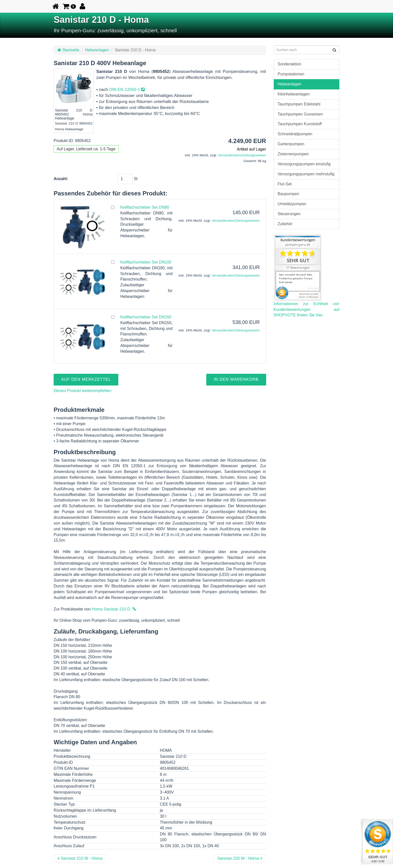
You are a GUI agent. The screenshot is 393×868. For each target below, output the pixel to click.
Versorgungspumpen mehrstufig (306, 174)
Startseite (68, 50)
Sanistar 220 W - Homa (240, 858)
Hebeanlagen (97, 50)
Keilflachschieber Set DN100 (146, 262)
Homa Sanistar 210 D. (114, 609)
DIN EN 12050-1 (127, 90)
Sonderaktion (289, 64)
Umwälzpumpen (292, 204)
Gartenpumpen (291, 144)
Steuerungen (289, 214)
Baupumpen (288, 194)
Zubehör (285, 224)
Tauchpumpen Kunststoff (300, 124)
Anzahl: (61, 179)
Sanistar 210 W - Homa (80, 858)
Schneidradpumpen (295, 134)
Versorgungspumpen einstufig (304, 164)
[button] (69, 6)
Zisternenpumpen (293, 154)
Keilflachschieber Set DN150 (146, 317)
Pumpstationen (291, 74)
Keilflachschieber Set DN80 (145, 207)
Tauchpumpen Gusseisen (300, 114)
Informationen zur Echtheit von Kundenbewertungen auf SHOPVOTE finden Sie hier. (307, 309)
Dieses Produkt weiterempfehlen (82, 391)
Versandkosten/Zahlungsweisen (242, 155)
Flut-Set (285, 184)
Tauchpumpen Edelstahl (299, 104)
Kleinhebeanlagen (294, 94)
